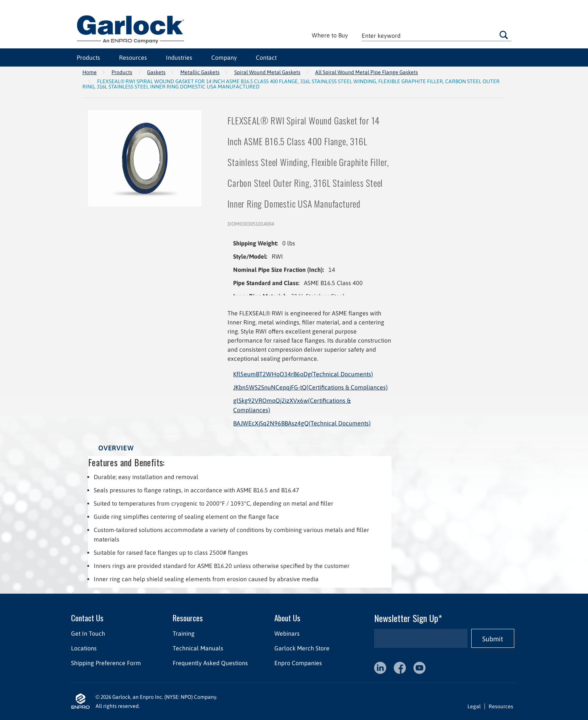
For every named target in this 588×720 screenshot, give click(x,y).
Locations (84, 648)
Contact (266, 57)
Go (504, 35)
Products (88, 57)
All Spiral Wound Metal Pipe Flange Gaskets (367, 72)
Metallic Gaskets (200, 72)
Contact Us (87, 618)
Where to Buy (330, 35)
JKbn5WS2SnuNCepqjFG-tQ (310, 387)
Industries (179, 57)
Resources (133, 57)
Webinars (287, 633)
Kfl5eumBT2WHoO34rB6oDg (303, 374)
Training (184, 633)
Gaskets (156, 72)
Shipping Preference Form (106, 663)
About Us (287, 618)
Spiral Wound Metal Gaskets (267, 72)
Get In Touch (88, 633)
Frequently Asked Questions (210, 663)
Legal (474, 706)
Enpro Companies (298, 663)
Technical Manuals (198, 648)
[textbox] (436, 35)
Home (90, 72)
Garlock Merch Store (302, 648)
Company (224, 57)
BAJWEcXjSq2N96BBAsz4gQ (302, 423)
